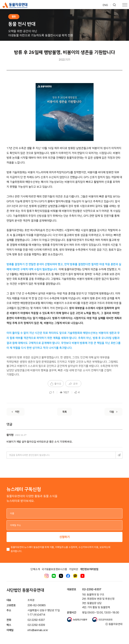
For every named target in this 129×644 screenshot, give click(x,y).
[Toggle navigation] (125, 5)
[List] (64, 412)
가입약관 (73, 569)
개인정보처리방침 (89, 569)
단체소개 (35, 569)
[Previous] (16, 412)
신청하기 (64, 537)
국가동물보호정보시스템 (54, 569)
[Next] (113, 412)
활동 (14, 17)
